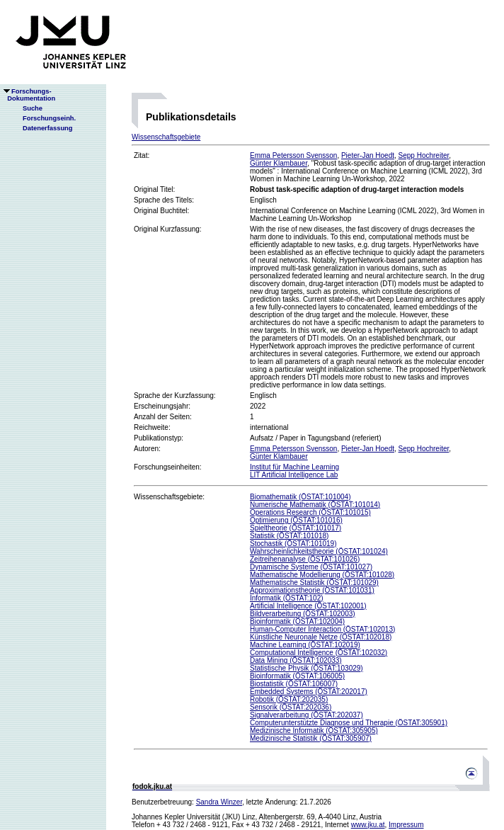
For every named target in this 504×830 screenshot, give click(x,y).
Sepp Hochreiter (424, 155)
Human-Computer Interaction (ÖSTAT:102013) (322, 629)
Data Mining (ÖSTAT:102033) (296, 660)
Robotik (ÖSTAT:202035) (289, 699)
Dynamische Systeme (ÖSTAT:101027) (311, 567)
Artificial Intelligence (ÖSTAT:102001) (308, 606)
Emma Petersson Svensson (293, 155)
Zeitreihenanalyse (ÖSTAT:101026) (305, 559)
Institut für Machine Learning (294, 467)
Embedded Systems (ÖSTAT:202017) (309, 692)
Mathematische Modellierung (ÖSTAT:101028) (322, 575)
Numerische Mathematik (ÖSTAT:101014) (315, 505)
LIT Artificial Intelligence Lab (294, 475)
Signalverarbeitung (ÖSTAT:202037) (307, 715)
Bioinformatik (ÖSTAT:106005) (297, 676)
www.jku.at (368, 825)
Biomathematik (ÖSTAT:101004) (300, 497)
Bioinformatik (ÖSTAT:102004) (297, 621)
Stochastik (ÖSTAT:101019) (293, 544)
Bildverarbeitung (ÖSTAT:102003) (303, 614)
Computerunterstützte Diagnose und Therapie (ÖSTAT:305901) (349, 723)
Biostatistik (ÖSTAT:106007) (294, 684)
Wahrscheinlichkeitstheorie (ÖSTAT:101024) (319, 551)
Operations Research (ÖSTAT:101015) (310, 512)
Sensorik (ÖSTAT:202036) (291, 707)
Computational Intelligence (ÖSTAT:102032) (319, 653)
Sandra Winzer (219, 802)
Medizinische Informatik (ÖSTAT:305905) (314, 730)
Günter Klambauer (279, 163)
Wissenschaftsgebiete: (169, 497)
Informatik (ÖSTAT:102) (287, 598)
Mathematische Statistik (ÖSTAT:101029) (314, 582)
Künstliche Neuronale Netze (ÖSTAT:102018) (321, 637)
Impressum (406, 825)
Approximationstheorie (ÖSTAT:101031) (312, 590)
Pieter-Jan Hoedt (368, 155)
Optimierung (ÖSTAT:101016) (296, 520)
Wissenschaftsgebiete (166, 137)
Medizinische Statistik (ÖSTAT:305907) (311, 738)
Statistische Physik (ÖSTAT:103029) (307, 668)
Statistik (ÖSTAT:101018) (289, 536)
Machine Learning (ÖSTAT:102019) (305, 645)
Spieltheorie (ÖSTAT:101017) (296, 528)
